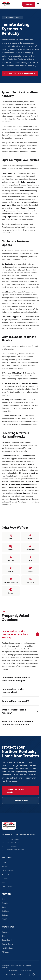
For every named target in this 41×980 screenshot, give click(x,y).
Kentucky (5, 932)
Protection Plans (8, 870)
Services (5, 866)
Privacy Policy (14, 970)
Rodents (5, 915)
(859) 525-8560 (20, 801)
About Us (5, 874)
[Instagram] (34, 974)
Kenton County (7, 944)
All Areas (5, 952)
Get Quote (29, 4)
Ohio (4, 936)
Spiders (5, 907)
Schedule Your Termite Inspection (20, 73)
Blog (3, 882)
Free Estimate (7, 886)
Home (4, 862)
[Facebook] (30, 974)
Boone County (7, 940)
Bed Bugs (5, 911)
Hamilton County (8, 948)
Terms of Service (26, 970)
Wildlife (5, 919)
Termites (5, 903)
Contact (5, 878)
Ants (4, 899)
